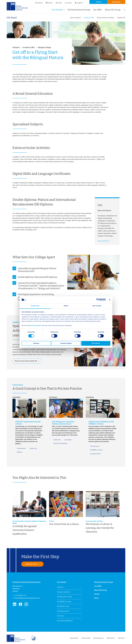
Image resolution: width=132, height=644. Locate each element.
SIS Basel (12, 18)
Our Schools (57, 10)
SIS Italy (121, 638)
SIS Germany (98, 638)
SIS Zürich (61, 616)
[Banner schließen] (110, 300)
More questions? (103, 241)
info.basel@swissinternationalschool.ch (27, 598)
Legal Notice (74, 638)
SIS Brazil (110, 638)
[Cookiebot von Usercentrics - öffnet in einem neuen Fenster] (97, 300)
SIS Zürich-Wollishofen (65, 621)
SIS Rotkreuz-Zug (63, 606)
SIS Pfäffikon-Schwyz (64, 602)
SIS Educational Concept (79, 10)
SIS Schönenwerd (63, 611)
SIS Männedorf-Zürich (65, 597)
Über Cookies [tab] (97, 306)
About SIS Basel (75, 18)
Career (68, 3)
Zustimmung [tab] (35, 306)
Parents (39, 3)
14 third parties (36, 325)
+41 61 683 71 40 (20, 595)
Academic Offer (89, 18)
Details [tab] (66, 306)
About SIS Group (113, 10)
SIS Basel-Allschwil (64, 592)
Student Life (121, 18)
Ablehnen (36, 343)
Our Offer (98, 10)
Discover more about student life (26, 361)
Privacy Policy (86, 638)
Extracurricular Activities (106, 18)
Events (49, 3)
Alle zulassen (96, 343)
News (59, 3)
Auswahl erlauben (66, 343)
